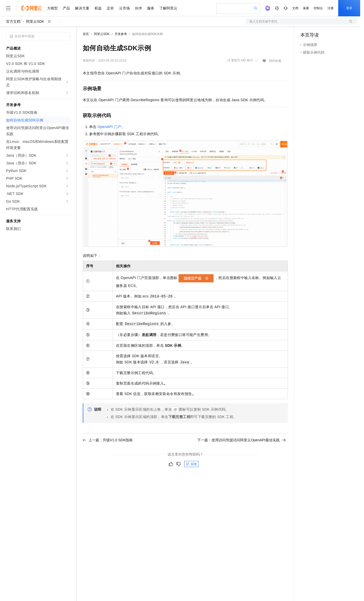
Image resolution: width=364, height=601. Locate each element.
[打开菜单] (8, 8)
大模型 (52, 8)
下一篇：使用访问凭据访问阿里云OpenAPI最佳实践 (242, 440)
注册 (331, 8)
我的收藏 (275, 61)
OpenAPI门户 (109, 127)
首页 (86, 34)
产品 (66, 8)
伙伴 (138, 8)
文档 (295, 8)
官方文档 (13, 21)
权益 (98, 8)
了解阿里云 (168, 8)
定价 (110, 8)
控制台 (318, 8)
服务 (151, 8)
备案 (306, 8)
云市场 (124, 8)
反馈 (191, 464)
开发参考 (121, 34)
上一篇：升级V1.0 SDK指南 (108, 440)
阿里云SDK (35, 21)
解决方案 (82, 8)
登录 (349, 8)
